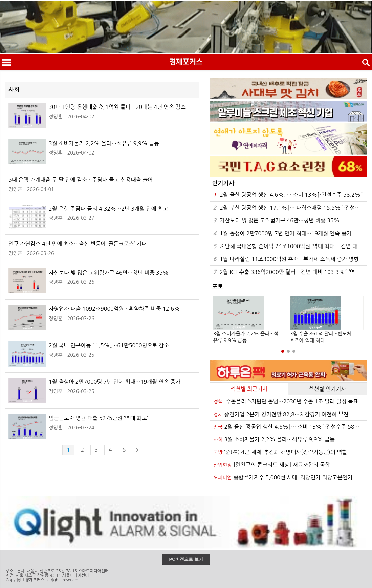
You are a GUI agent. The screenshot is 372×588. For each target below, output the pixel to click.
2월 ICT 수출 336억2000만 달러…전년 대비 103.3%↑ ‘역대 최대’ (290, 272)
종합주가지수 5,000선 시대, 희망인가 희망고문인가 (283, 477)
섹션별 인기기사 (327, 389)
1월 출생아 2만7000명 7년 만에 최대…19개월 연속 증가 (282, 233)
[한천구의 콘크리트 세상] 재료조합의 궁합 (271, 465)
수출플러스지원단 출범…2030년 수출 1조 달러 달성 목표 (286, 401)
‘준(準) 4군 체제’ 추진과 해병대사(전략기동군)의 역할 (280, 452)
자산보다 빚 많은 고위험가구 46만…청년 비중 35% (276, 221)
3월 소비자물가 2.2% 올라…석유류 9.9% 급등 (274, 439)
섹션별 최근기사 (249, 389)
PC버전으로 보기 (186, 559)
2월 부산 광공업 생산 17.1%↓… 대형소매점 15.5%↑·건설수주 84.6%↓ (290, 208)
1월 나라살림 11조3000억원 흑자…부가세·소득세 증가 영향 (286, 259)
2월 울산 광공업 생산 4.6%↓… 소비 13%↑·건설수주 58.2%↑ (288, 195)
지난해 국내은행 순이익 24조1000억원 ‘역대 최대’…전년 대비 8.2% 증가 (290, 246)
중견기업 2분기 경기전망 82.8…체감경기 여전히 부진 (281, 414)
